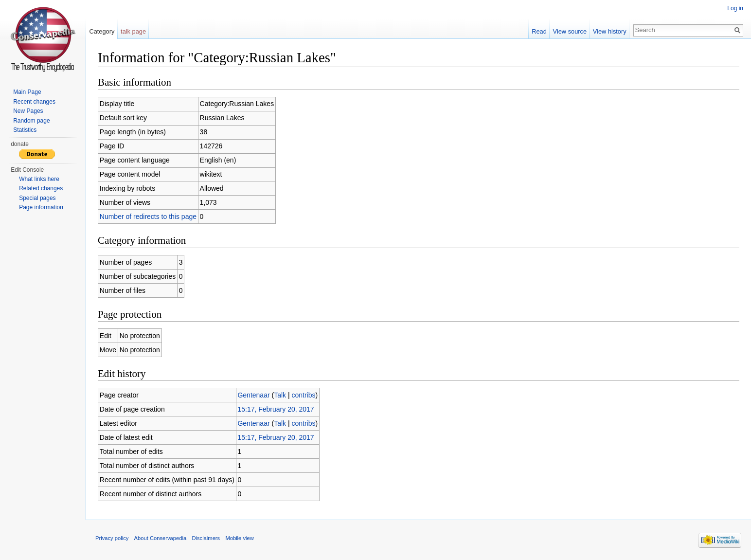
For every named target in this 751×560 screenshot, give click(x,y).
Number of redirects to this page (148, 217)
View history (610, 31)
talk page (133, 31)
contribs (303, 395)
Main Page (27, 92)
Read (539, 31)
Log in (735, 8)
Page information (41, 207)
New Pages (28, 111)
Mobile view (239, 538)
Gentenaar (253, 395)
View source (570, 31)
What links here (39, 179)
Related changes (41, 188)
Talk (280, 395)
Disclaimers (206, 538)
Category (102, 31)
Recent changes (34, 102)
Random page (31, 121)
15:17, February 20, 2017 (276, 409)
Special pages (37, 198)
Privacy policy (112, 538)
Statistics (25, 130)
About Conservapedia (161, 538)
